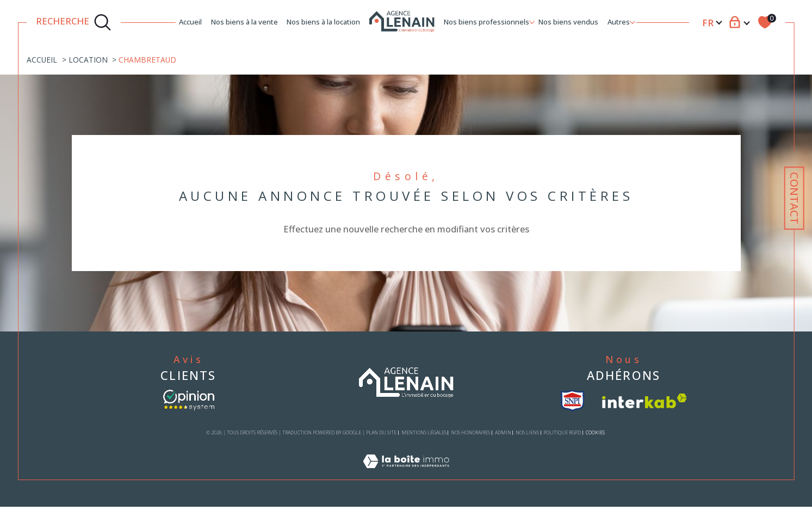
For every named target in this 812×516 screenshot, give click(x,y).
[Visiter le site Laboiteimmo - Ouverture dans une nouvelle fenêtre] (406, 473)
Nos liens (527, 432)
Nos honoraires (470, 432)
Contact (794, 198)
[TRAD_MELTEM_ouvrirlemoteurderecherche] (74, 22)
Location (88, 60)
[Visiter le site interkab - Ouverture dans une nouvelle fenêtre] (644, 401)
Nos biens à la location (323, 22)
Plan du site (381, 432)
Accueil (190, 22)
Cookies (595, 433)
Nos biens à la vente (244, 22)
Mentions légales (424, 432)
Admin (503, 432)
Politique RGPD (562, 432)
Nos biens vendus (568, 22)
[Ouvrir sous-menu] (532, 21)
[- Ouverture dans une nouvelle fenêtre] (189, 400)
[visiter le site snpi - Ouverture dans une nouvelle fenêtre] (572, 401)
